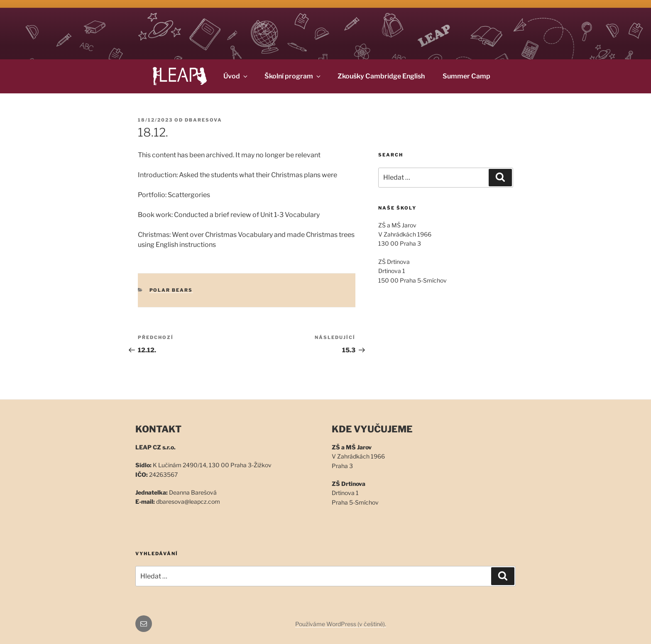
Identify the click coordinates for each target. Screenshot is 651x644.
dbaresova (203, 120)
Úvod (236, 76)
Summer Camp (466, 76)
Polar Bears (171, 290)
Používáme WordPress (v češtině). (341, 624)
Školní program (293, 76)
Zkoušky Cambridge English (381, 76)
